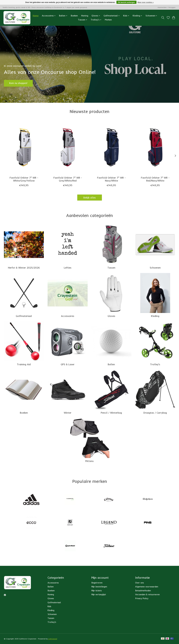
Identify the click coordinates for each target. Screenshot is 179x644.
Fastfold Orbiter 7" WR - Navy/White (111, 179)
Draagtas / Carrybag (155, 413)
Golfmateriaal (24, 316)
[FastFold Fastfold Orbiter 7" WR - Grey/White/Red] (68, 147)
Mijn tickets (97, 591)
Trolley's (155, 364)
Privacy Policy (142, 598)
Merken (108, 20)
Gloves (111, 316)
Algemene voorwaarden (147, 587)
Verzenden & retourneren (147, 594)
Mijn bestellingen (99, 587)
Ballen (111, 364)
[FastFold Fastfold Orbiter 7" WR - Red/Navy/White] (155, 147)
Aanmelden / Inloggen (167, 7)
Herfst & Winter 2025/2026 (24, 268)
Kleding (155, 316)
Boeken (74, 16)
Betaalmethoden (143, 591)
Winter (68, 413)
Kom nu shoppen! (20, 83)
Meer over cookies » (146, 2)
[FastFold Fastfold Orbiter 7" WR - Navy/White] (111, 147)
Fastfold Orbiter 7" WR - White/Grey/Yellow (24, 179)
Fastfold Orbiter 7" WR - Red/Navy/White (155, 179)
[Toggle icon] (163, 18)
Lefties (68, 268)
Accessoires (68, 316)
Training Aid (24, 364)
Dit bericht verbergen (126, 2)
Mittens (89, 461)
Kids (49, 606)
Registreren (97, 583)
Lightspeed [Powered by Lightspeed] (53, 639)
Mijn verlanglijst (99, 594)
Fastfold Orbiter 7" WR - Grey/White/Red (68, 179)
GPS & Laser (68, 364)
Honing (85, 16)
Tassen (111, 268)
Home (36, 16)
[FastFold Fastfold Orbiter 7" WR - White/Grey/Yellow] (24, 147)
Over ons (140, 583)
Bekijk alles (90, 197)
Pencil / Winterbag (111, 413)
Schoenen (155, 268)
